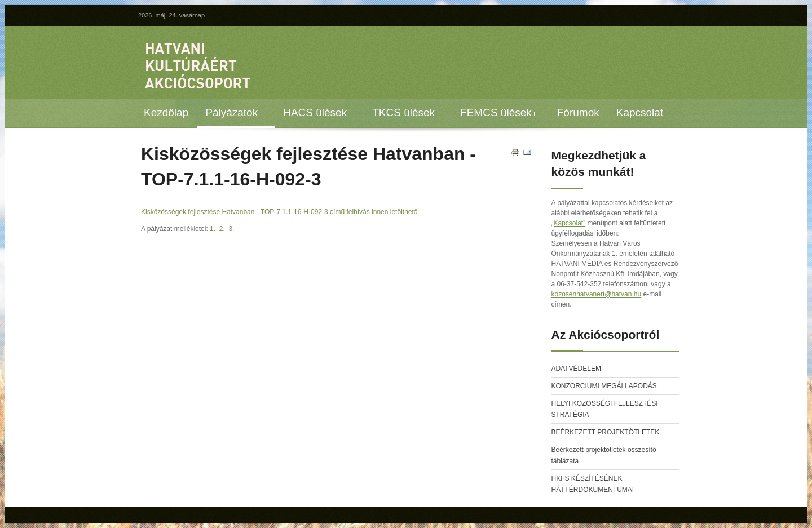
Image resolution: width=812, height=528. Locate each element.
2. (222, 229)
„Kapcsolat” (569, 223)
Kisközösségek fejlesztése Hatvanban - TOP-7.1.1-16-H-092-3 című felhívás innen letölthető (279, 212)
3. (231, 229)
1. (213, 229)
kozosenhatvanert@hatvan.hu (597, 294)
